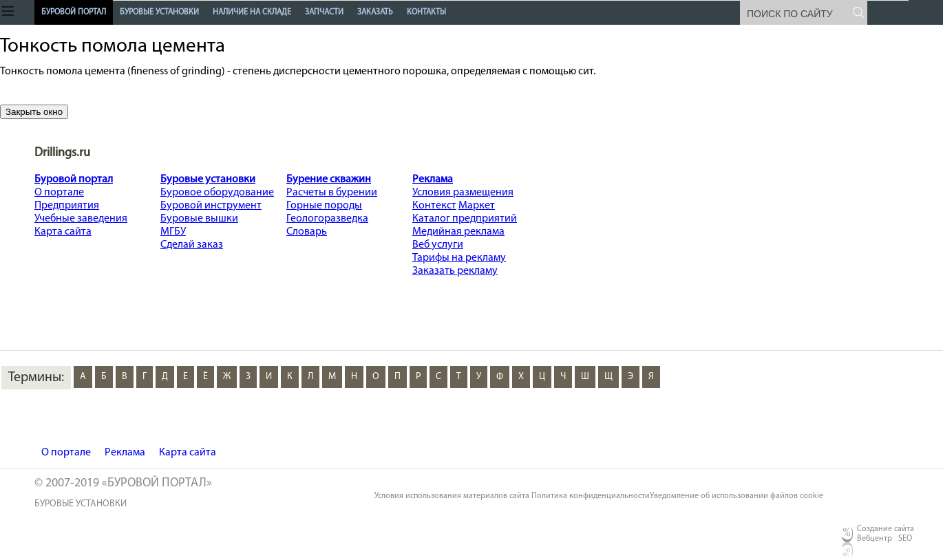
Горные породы (324, 206)
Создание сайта (886, 529)
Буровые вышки (199, 219)
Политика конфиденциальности (591, 496)
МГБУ (173, 232)
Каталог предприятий (465, 219)
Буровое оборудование (217, 193)
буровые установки (81, 504)
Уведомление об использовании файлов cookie (737, 496)
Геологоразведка (327, 219)
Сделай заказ (192, 245)
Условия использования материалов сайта (452, 496)
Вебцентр (875, 539)
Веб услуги (438, 245)
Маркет (477, 206)
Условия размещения (463, 193)
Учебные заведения (81, 219)
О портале (59, 193)
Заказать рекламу (455, 271)
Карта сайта (63, 232)
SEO (905, 539)
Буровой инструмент (211, 206)
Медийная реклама (458, 232)
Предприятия (67, 206)
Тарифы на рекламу (459, 258)
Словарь (307, 232)
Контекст (434, 206)
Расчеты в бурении (332, 193)
